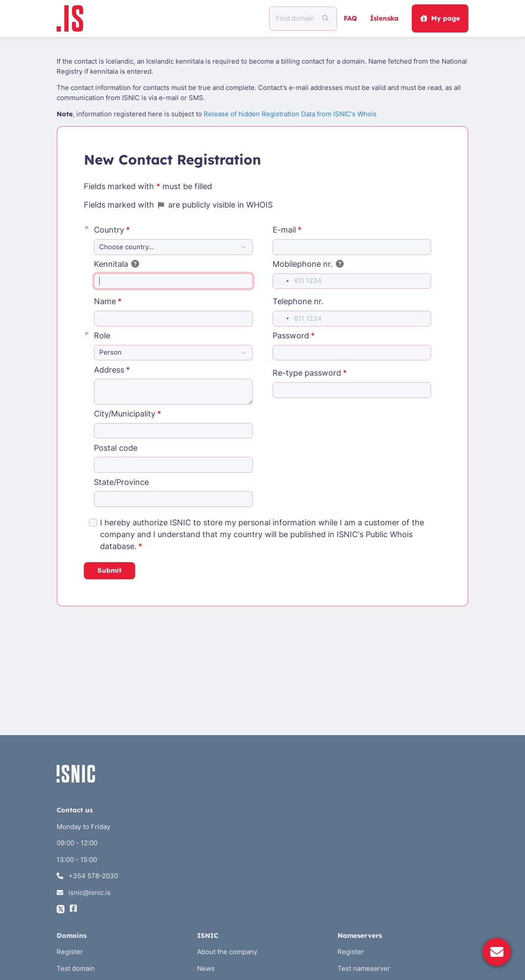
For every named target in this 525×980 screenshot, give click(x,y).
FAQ (350, 18)
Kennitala (117, 264)
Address (109, 370)
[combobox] (282, 281)
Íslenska (384, 18)
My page (440, 18)
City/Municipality (125, 414)
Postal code (116, 448)
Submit (110, 570)
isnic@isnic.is (84, 892)
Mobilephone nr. (308, 264)
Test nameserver (364, 968)
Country (109, 230)
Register (70, 952)
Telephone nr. (298, 301)
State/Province (121, 482)
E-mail (284, 230)
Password (291, 336)
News (206, 968)
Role (102, 336)
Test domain (76, 968)
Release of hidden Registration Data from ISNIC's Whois (290, 114)
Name (105, 301)
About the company (227, 952)
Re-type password (307, 373)
